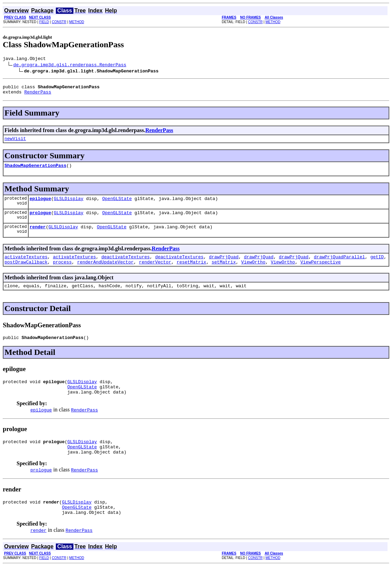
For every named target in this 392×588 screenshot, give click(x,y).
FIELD (44, 22)
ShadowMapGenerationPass (35, 170)
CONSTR (59, 22)
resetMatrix (191, 272)
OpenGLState (117, 205)
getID (377, 266)
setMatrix (224, 272)
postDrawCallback (26, 272)
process (62, 272)
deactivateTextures (125, 266)
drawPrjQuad (224, 266)
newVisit (15, 142)
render (38, 235)
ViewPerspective (320, 272)
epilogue (40, 205)
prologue (40, 220)
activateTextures (26, 266)
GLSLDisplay (69, 205)
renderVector (155, 272)
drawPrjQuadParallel (339, 266)
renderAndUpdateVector (105, 272)
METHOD (77, 22)
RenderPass (38, 95)
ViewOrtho (253, 272)
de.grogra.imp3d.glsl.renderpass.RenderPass (70, 66)
